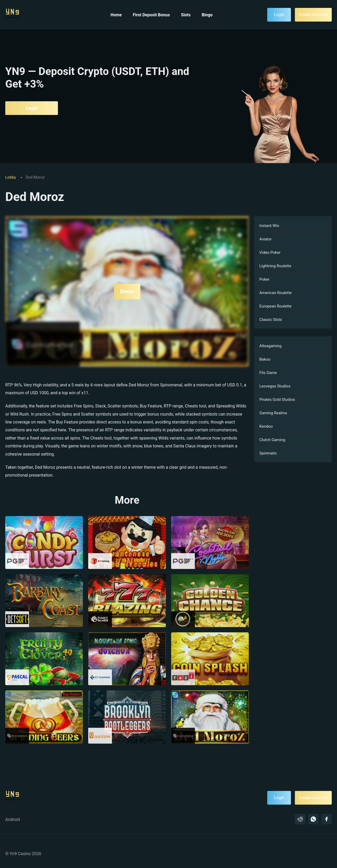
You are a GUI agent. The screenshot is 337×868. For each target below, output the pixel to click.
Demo (127, 291)
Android (13, 819)
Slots (186, 15)
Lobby (11, 177)
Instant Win (269, 226)
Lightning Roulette (275, 266)
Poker (264, 279)
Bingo (207, 15)
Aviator (266, 239)
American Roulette (276, 293)
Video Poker (270, 253)
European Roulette (275, 306)
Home (116, 15)
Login (31, 108)
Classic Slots (271, 320)
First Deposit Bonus (151, 15)
